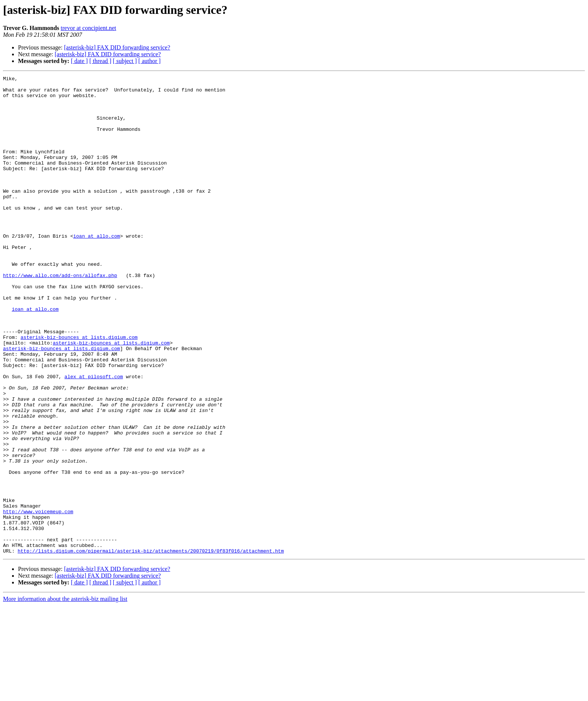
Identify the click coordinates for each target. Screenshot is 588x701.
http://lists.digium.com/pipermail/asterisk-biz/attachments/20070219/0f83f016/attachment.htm (151, 646)
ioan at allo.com (97, 268)
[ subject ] (125, 61)
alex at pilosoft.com (94, 437)
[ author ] (150, 61)
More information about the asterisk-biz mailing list (65, 694)
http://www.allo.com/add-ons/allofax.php (60, 316)
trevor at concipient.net (88, 28)
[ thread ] (100, 61)
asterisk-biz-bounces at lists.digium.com (79, 390)
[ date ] (79, 61)
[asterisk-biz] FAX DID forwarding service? (117, 47)
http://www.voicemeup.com (38, 599)
